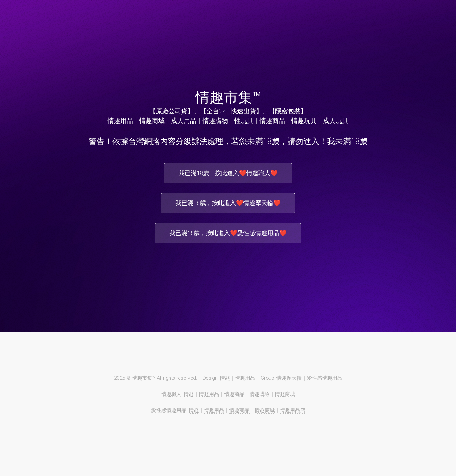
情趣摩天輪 (289, 382)
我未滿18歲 (347, 141)
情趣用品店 (293, 415)
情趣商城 (285, 399)
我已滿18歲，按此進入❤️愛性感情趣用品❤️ (228, 237)
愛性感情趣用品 (325, 382)
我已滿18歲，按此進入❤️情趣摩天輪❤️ (228, 205)
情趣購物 (260, 399)
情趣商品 (234, 399)
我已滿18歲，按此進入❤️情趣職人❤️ (228, 174)
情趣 (225, 382)
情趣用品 (245, 382)
